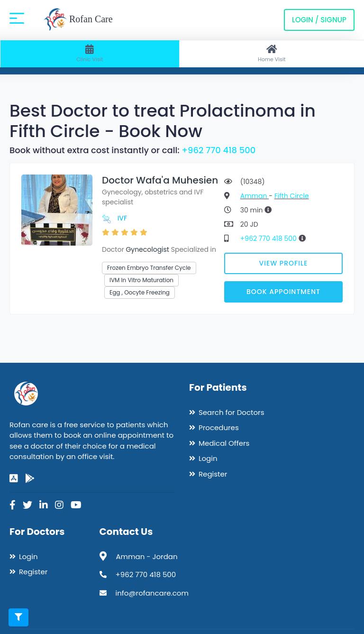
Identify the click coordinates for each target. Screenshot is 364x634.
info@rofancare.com (152, 593)
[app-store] (14, 478)
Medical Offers (224, 443)
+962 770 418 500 (218, 150)
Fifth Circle (292, 196)
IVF (123, 218)
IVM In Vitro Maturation (141, 280)
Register (213, 474)
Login (208, 458)
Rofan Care (78, 20)
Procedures (219, 427)
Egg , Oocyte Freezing (140, 292)
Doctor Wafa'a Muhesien (160, 180)
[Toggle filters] (18, 617)
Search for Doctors (231, 412)
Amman (255, 196)
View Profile (284, 263)
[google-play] (30, 478)
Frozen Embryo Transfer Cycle (149, 268)
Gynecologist (147, 249)
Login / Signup (319, 20)
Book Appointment (283, 292)
